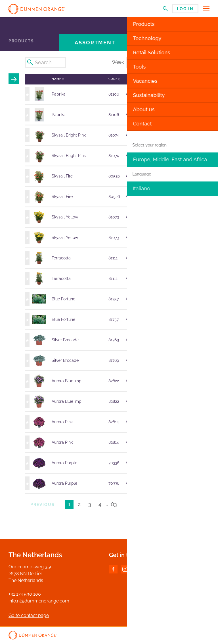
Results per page (178, 505)
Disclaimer (182, 636)
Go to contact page (29, 615)
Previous (43, 505)
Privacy (203, 636)
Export (194, 63)
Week (118, 62)
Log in (185, 9)
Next (136, 505)
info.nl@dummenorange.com (39, 601)
